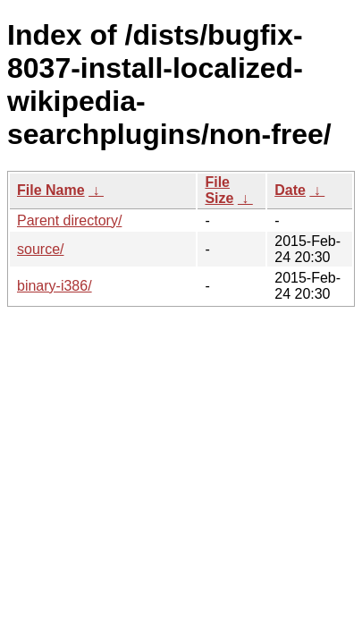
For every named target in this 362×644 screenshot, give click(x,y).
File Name (51, 190)
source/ (40, 249)
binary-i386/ (55, 286)
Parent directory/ (69, 220)
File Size (219, 190)
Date (290, 190)
